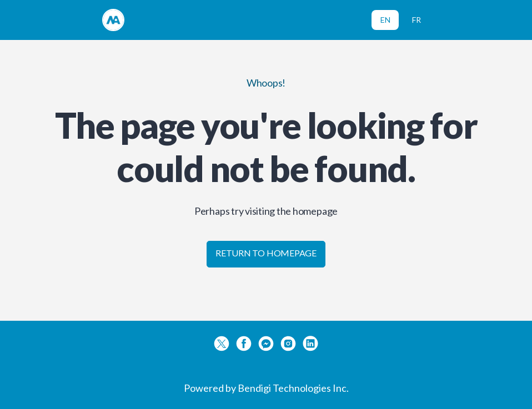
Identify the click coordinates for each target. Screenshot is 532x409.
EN (385, 20)
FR (416, 20)
